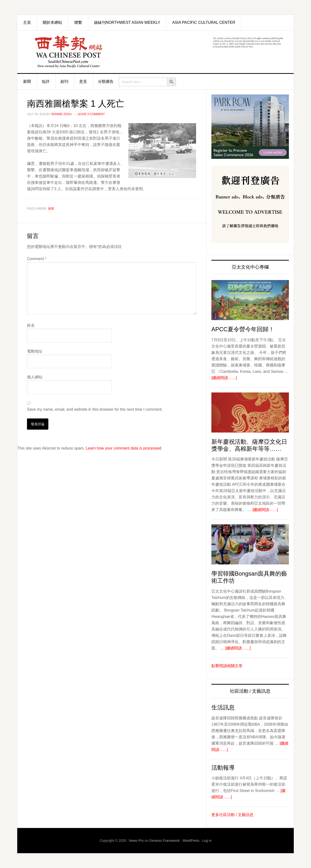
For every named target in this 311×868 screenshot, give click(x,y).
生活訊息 (223, 707)
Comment (37, 259)
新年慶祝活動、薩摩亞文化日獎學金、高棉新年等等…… (249, 445)
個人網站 (35, 377)
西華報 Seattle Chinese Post (72, 52)
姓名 (31, 325)
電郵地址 (35, 351)
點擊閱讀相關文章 (227, 666)
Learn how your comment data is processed (123, 448)
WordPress (191, 841)
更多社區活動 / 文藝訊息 (232, 815)
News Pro (136, 841)
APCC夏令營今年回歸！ (243, 329)
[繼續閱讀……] (224, 378)
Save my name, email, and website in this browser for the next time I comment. (95, 409)
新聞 (51, 209)
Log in (207, 841)
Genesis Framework (165, 841)
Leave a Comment (91, 114)
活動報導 (223, 768)
